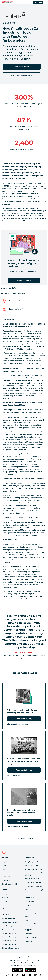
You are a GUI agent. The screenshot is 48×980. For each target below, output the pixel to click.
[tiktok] (41, 975)
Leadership (6, 873)
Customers (6, 877)
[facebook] (12, 975)
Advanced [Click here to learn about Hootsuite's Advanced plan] (5, 901)
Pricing (4, 894)
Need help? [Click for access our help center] (29, 934)
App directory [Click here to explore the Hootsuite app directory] (30, 920)
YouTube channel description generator (35, 891)
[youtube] (24, 975)
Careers (5, 869)
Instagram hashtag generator (35, 869)
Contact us (29, 941)
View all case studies (24, 838)
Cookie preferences (18, 965)
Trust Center (25, 963)
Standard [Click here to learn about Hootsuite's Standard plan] (5, 898)
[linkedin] (30, 975)
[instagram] (7, 975)
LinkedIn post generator (33, 882)
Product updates (31, 937)
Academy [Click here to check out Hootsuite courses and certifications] (28, 905)
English (24, 957)
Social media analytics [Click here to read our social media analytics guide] (10, 922)
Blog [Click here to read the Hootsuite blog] (26, 909)
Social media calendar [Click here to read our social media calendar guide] (10, 933)
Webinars (28, 917)
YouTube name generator (34, 886)
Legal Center (14, 963)
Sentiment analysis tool (33, 866)
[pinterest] (35, 975)
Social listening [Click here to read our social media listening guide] (7, 926)
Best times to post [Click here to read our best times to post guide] (9, 930)
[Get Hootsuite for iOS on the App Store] (18, 970)
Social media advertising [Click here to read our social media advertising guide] (10, 948)
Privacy (35, 963)
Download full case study (22, 75)
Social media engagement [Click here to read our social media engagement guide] (11, 937)
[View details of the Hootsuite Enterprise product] (24, 301)
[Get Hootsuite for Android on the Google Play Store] (31, 970)
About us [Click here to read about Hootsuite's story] (5, 866)
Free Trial (38, 2)
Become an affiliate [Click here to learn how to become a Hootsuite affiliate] (32, 924)
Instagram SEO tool (32, 879)
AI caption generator (32, 862)
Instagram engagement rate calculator (35, 874)
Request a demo (22, 67)
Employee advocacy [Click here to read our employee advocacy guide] (9, 941)
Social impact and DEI (10, 884)
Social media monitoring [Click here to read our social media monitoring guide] (10, 944)
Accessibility (32, 965)
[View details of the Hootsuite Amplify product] (24, 309)
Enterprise (6, 905)
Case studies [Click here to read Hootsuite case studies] (29, 902)
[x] (17, 975)
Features (5, 909)
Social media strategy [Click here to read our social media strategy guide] (9, 918)
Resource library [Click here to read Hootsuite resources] (30, 913)
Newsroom (6, 880)
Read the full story (24, 719)
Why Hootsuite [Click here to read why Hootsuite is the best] (7, 862)
